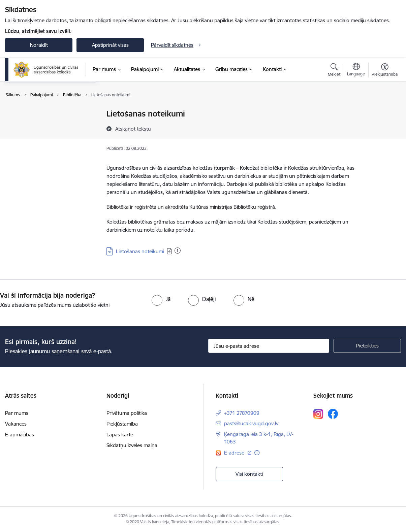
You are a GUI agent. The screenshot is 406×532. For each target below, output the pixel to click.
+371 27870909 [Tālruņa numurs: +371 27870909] (242, 413)
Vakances (16, 424)
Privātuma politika (127, 413)
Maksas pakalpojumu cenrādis (46, 143)
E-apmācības (20, 435)
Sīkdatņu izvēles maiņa (132, 445)
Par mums (17, 413)
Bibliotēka (23, 131)
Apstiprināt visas (110, 45)
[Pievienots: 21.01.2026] (178, 251)
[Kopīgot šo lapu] (385, 128)
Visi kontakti (249, 474)
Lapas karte (120, 435)
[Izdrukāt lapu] (385, 111)
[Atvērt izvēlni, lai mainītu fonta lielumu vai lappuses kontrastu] (385, 71)
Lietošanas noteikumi (140, 251)
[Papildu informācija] (257, 453)
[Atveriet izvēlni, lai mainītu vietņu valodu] (356, 70)
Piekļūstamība (122, 424)
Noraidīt (39, 45)
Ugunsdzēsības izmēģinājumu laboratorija (46, 117)
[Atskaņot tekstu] (133, 129)
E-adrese (235, 453)
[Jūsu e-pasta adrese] (269, 346)
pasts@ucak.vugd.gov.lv (251, 423)
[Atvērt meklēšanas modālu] (334, 71)
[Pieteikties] (367, 346)
